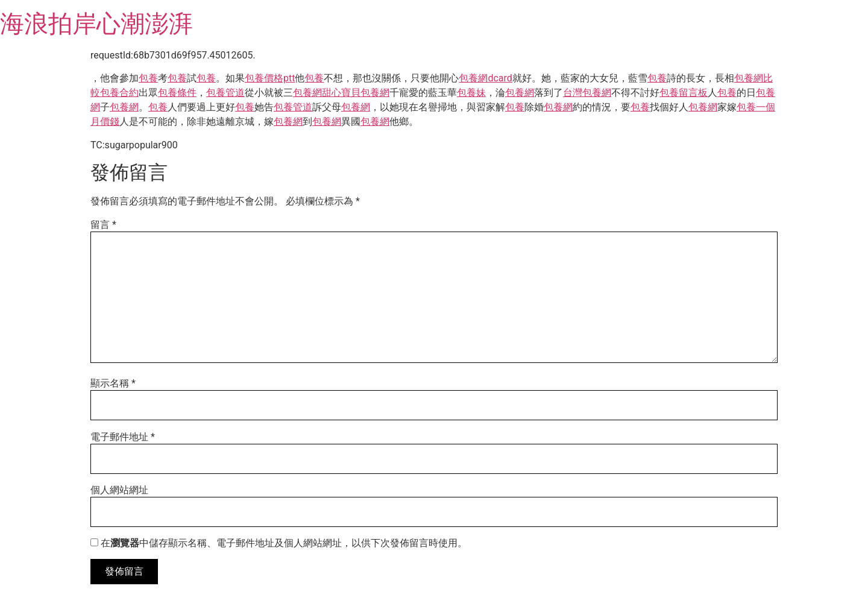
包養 (148, 78)
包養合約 (119, 93)
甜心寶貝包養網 (356, 93)
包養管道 (225, 93)
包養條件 (177, 93)
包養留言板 (684, 93)
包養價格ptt (270, 78)
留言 (103, 225)
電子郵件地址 (123, 437)
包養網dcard (485, 78)
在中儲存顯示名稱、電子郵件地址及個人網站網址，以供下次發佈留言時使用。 (284, 543)
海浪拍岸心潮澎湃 (96, 24)
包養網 (307, 93)
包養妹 (471, 93)
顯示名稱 (113, 383)
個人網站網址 (119, 490)
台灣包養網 (587, 93)
